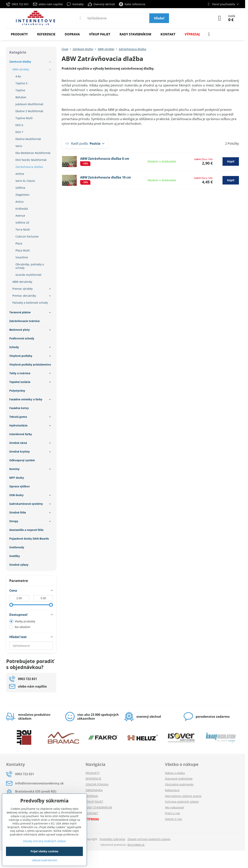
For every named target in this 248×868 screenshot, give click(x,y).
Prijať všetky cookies (44, 851)
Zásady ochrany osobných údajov (149, 839)
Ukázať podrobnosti (45, 860)
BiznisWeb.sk (136, 845)
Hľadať (159, 18)
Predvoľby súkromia (112, 839)
